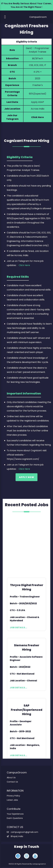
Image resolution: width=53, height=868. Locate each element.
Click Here (38, 117)
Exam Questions (15, 818)
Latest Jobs (12, 800)
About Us (11, 778)
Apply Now (26, 477)
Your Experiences (15, 814)
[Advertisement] (26, 545)
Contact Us (12, 782)
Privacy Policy (13, 796)
